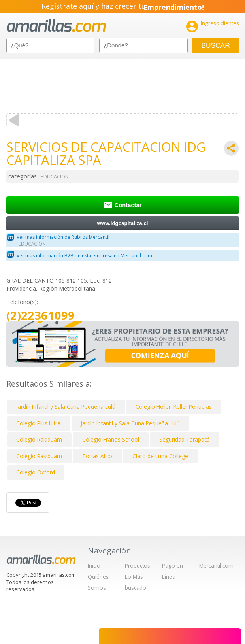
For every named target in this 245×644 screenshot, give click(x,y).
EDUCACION (55, 177)
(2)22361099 (41, 316)
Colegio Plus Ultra (38, 423)
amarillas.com (56, 25)
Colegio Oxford (36, 472)
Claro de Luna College (160, 456)
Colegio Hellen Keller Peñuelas (174, 407)
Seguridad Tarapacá (185, 439)
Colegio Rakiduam (39, 439)
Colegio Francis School (111, 439)
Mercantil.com (216, 566)
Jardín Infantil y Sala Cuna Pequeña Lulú (66, 407)
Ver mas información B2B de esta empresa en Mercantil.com (84, 256)
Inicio (94, 566)
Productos (138, 566)
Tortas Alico (97, 456)
